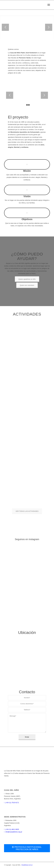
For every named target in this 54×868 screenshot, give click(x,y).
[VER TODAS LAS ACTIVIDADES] (27, 511)
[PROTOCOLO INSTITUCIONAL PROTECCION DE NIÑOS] (27, 848)
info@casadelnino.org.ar (14, 832)
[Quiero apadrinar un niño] (27, 279)
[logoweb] (22, 5)
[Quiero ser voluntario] (27, 285)
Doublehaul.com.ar (27, 865)
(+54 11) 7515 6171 (12, 803)
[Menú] (49, 5)
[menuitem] (49, 5)
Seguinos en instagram (27, 539)
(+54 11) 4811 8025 (12, 829)
